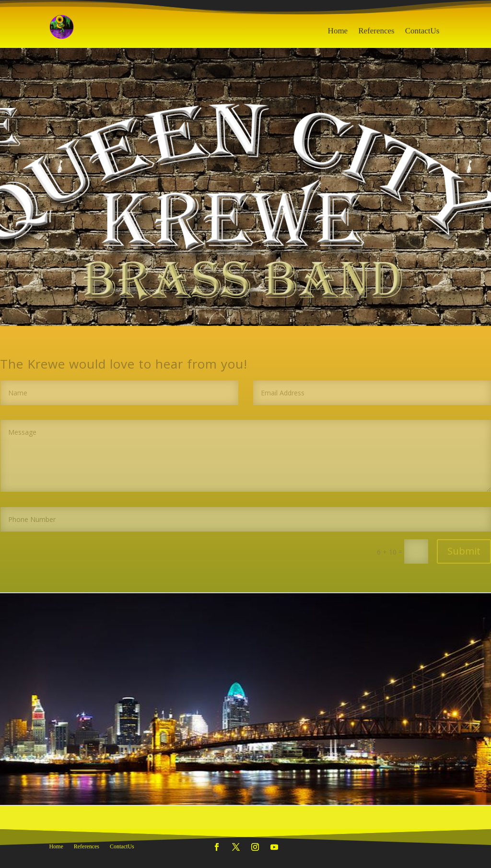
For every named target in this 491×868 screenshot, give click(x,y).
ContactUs (422, 35)
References (376, 35)
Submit (464, 551)
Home (338, 35)
